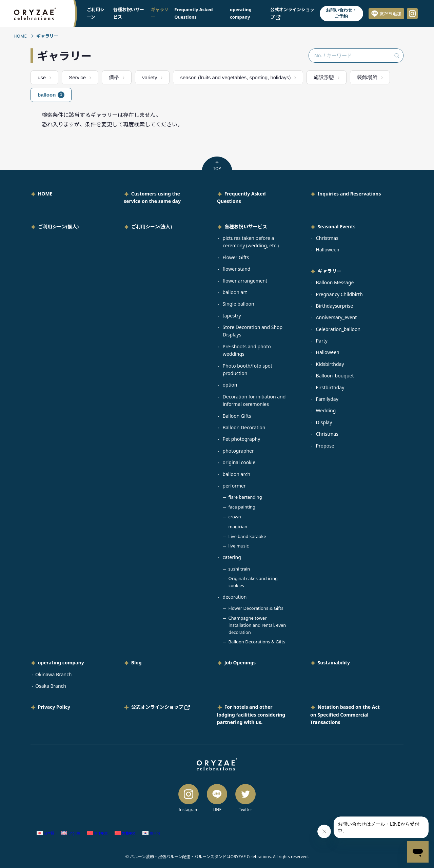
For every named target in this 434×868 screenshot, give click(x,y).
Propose (325, 446)
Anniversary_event (337, 317)
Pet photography (242, 439)
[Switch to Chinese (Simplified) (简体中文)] (97, 833)
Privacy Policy (54, 707)
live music (239, 546)
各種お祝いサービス (246, 226)
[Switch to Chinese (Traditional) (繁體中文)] (125, 833)
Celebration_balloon (338, 329)
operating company (61, 663)
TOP (217, 166)
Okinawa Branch (54, 674)
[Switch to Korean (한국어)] (151, 833)
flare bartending (245, 497)
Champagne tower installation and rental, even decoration (257, 625)
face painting (242, 507)
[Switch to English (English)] (71, 833)
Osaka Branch (51, 686)
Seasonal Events (337, 226)
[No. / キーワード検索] (356, 56)
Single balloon (239, 304)
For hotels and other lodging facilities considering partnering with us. (251, 715)
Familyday (327, 399)
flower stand (237, 269)
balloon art (235, 292)
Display (324, 422)
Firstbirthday (330, 387)
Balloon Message (335, 282)
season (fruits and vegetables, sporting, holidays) (235, 77)
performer (234, 486)
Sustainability (334, 663)
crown (235, 517)
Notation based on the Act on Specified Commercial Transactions (345, 715)
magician (238, 526)
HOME (20, 36)
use (42, 77)
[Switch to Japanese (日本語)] (45, 833)
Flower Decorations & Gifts (256, 608)
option (230, 385)
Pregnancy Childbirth (339, 294)
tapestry (232, 316)
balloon (51, 95)
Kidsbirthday (330, 364)
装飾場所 (367, 77)
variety (150, 77)
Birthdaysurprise (335, 306)
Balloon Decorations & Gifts (257, 642)
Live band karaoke (247, 536)
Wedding (326, 410)
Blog (136, 663)
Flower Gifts (236, 257)
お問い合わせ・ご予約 (341, 13)
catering (232, 557)
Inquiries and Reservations (349, 194)
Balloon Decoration (244, 427)
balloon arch (237, 474)
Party (322, 341)
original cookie (239, 462)
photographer (238, 451)
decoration (235, 597)
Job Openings (240, 663)
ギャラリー (330, 271)
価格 (114, 77)
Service (77, 77)
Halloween (328, 250)
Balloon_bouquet (335, 376)
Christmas (327, 238)
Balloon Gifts (237, 416)
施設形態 (324, 77)
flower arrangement (245, 281)
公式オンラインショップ (161, 707)
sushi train (239, 569)
